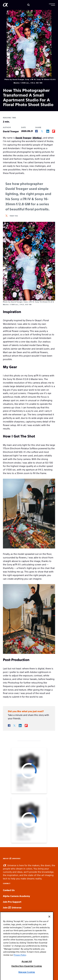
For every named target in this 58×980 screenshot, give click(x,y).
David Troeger (23, 138)
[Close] (49, 926)
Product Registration (14, 919)
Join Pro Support (12, 902)
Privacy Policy (20, 964)
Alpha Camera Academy (16, 896)
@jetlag (37, 138)
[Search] (29, 5)
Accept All (27, 971)
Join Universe (12, 907)
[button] (52, 5)
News (8, 913)
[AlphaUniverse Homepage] (5, 5)
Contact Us (9, 890)
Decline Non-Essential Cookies (27, 975)
